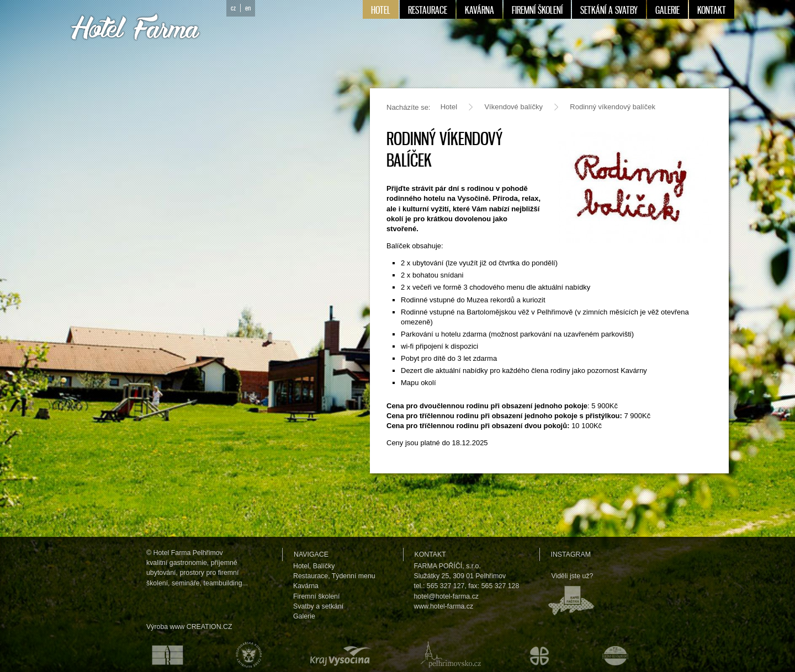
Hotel (449, 107)
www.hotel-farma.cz (444, 606)
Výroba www (165, 627)
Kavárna (306, 586)
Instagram (571, 554)
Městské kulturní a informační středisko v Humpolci (541, 654)
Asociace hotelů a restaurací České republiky (161, 654)
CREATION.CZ (210, 627)
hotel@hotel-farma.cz (447, 596)
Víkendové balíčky (513, 107)
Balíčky (324, 566)
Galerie (304, 616)
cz (233, 8)
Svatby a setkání (318, 606)
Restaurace (311, 576)
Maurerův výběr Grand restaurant (618, 654)
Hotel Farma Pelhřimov (188, 553)
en (248, 8)
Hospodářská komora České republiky (246, 654)
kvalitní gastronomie (177, 563)
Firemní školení (316, 596)
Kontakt (430, 554)
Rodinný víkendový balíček (613, 107)
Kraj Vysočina (338, 654)
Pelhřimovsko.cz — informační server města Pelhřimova (448, 654)
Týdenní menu (354, 576)
